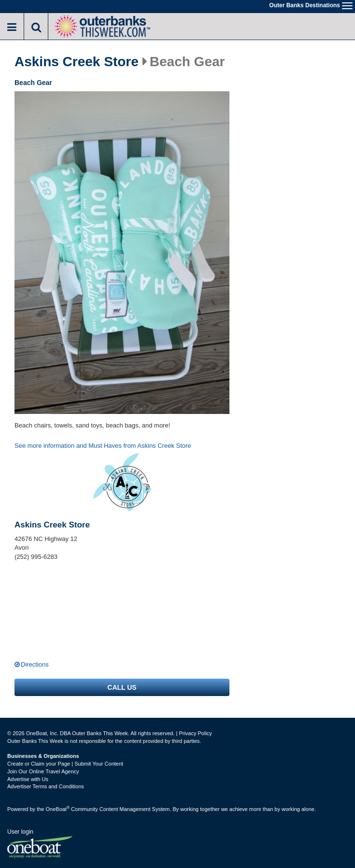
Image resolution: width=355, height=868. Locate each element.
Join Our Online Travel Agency (43, 771)
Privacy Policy (195, 733)
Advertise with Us (28, 779)
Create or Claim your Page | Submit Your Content (65, 764)
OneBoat (58, 809)
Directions (35, 664)
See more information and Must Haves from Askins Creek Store (103, 446)
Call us (122, 687)
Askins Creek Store (77, 62)
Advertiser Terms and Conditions (46, 786)
